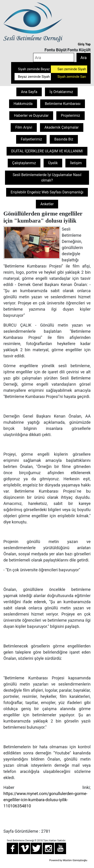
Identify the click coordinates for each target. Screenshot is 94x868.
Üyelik (53, 163)
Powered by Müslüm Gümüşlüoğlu (68, 860)
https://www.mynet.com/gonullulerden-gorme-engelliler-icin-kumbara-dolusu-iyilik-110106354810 (45, 800)
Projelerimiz (70, 116)
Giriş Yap (84, 44)
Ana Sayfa (29, 92)
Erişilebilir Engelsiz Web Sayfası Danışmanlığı (47, 192)
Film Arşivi (24, 127)
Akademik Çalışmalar (62, 127)
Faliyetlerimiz (31, 139)
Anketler (47, 204)
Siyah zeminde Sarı (72, 77)
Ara (83, 58)
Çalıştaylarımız (24, 163)
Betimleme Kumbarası (63, 104)
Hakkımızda (23, 104)
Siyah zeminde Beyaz (34, 69)
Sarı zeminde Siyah (72, 69)
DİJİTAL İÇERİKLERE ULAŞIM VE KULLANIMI (47, 151)
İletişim (76, 163)
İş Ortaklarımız (61, 92)
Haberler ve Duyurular (31, 116)
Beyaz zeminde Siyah (34, 77)
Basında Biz (64, 139)
